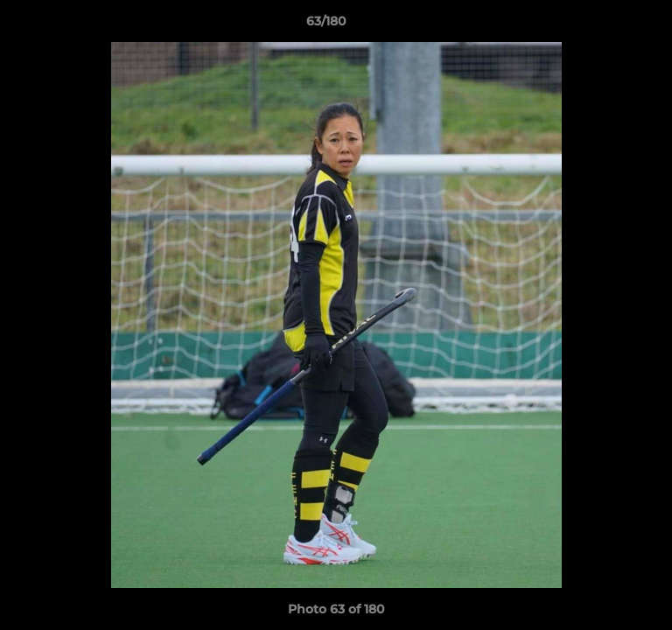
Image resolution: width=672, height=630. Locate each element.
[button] (609, 25)
